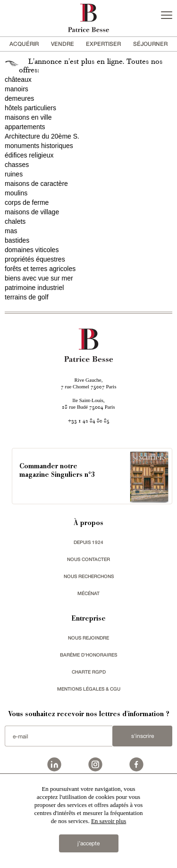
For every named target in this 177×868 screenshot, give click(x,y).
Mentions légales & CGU (89, 689)
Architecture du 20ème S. (42, 136)
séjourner (150, 44)
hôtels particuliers (30, 108)
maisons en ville (28, 117)
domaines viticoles (32, 250)
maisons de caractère (36, 184)
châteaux (18, 79)
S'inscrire (143, 736)
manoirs (17, 89)
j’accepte (88, 843)
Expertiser (103, 44)
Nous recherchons (89, 576)
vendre (63, 44)
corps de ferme (27, 202)
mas (11, 231)
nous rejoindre (88, 638)
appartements (25, 127)
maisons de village (32, 212)
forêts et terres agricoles (40, 269)
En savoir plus (109, 821)
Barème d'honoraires (88, 655)
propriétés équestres (35, 259)
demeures (19, 98)
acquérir (24, 44)
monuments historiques (39, 146)
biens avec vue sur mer (39, 278)
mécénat (88, 593)
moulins (16, 193)
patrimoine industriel (34, 288)
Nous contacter (88, 559)
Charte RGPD (89, 672)
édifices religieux (29, 155)
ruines (14, 174)
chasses (17, 165)
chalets (15, 221)
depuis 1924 (88, 542)
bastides (17, 240)
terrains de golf (27, 297)
